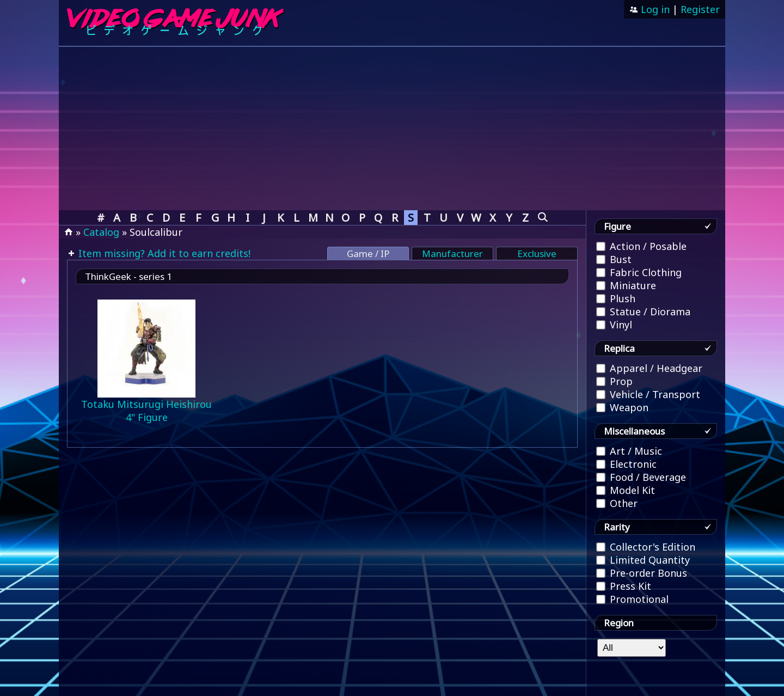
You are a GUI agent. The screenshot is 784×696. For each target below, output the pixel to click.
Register (700, 9)
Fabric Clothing (639, 272)
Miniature (626, 285)
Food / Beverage (641, 477)
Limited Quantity (643, 560)
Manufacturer (452, 254)
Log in (654, 9)
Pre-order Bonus (642, 573)
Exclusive (537, 254)
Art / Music (629, 451)
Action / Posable (641, 246)
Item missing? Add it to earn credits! (163, 253)
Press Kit (624, 586)
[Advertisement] (392, 129)
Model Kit (626, 490)
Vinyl (614, 325)
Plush (616, 298)
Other (617, 503)
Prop (614, 381)
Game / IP (368, 254)
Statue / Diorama (643, 312)
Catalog (101, 232)
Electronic (626, 464)
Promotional (632, 599)
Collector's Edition (646, 547)
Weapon (622, 407)
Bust (614, 259)
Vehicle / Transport (648, 394)
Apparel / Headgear (649, 368)
